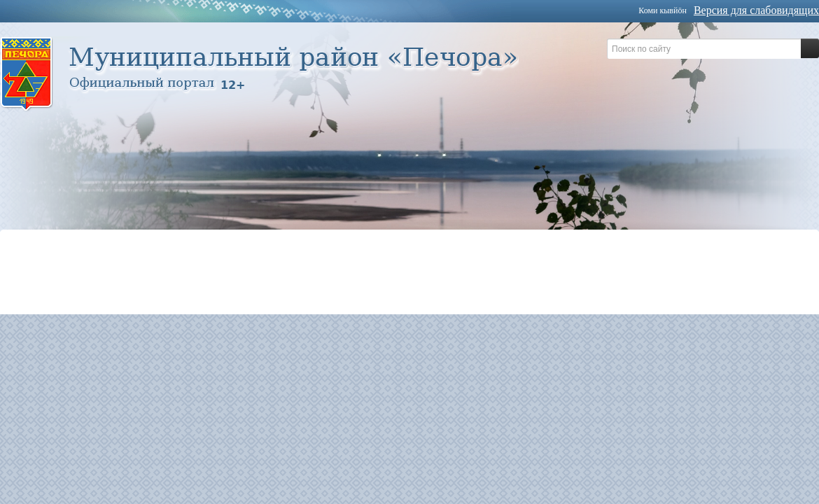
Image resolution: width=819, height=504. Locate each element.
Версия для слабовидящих (756, 10)
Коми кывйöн (663, 10)
